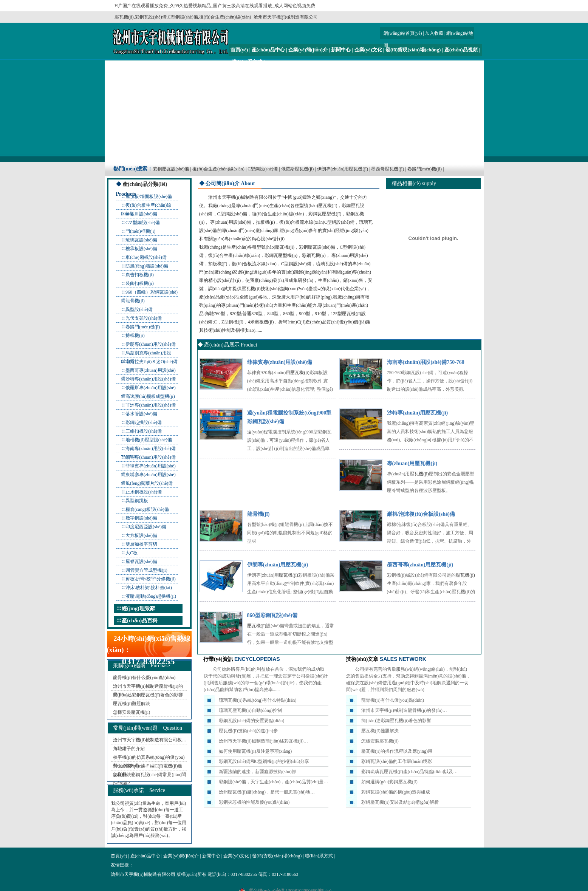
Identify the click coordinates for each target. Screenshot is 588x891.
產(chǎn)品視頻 (461, 50)
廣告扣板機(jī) (140, 275)
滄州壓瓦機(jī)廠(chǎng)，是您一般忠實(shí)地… (267, 792)
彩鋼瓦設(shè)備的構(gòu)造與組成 (396, 792)
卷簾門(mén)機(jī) (425, 169)
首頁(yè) (239, 50)
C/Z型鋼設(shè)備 (143, 223)
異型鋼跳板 (137, 501)
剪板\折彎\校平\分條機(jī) (151, 579)
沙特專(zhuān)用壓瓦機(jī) (418, 413)
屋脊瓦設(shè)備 (141, 562)
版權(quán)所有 (191, 874)
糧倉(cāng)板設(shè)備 (147, 509)
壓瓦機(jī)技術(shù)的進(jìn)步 (248, 731)
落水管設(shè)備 (141, 414)
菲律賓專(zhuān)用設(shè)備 (280, 362)
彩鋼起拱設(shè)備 (144, 422)
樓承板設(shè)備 (141, 249)
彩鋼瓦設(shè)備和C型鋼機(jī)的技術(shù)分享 (264, 761)
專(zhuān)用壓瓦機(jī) (412, 463)
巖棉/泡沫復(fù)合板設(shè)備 (421, 514)
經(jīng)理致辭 (138, 609)
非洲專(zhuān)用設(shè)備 (151, 405)
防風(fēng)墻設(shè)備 (147, 266)
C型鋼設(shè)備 (263, 169)
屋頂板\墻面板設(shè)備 (149, 196)
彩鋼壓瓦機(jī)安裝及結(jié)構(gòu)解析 (400, 802)
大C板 (132, 553)
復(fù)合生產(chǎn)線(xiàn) (218, 169)
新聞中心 (341, 50)
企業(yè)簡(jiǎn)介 (308, 50)
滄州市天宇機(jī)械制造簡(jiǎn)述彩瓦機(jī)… (263, 741)
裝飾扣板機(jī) (140, 283)
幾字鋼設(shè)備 (141, 518)
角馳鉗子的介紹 (129, 749)
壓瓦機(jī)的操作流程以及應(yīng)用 (397, 751)
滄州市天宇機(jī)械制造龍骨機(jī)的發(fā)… (404, 710)
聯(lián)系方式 (247, 62)
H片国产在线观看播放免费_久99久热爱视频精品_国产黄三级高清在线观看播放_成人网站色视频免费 (215, 6)
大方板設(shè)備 (141, 535)
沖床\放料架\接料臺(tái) (149, 588)
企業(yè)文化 (368, 50)
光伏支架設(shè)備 (144, 318)
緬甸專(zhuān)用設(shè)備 (151, 457)
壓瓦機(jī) (328, 206)
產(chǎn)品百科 (140, 621)
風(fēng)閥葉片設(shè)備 (149, 483)
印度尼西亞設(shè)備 (146, 527)
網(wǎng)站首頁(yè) (403, 33)
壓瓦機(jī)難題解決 (132, 704)
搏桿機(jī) (135, 336)
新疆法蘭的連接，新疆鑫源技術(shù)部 (258, 772)
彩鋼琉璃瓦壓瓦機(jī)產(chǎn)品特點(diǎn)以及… (409, 772)
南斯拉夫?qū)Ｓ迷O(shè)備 (152, 362)
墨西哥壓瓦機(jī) (388, 169)
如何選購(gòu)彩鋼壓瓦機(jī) (389, 782)
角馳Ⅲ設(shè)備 (141, 214)
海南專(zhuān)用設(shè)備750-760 (426, 362)
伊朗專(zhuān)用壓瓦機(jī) (343, 169)
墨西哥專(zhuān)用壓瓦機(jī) (420, 565)
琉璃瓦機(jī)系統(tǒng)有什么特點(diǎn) (258, 700)
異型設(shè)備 (139, 309)
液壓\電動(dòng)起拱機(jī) (151, 596)
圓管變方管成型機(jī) (146, 570)
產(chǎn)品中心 (268, 50)
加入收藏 (434, 33)
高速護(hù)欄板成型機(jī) (150, 396)
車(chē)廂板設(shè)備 (146, 257)
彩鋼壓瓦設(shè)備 (171, 169)
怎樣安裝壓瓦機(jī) (132, 712)
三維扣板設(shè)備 (144, 431)
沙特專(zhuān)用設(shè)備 (151, 379)
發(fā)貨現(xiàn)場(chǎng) (413, 50)
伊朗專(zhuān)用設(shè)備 (151, 344)
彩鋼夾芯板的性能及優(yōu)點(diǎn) (254, 802)
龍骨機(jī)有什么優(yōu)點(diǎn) (144, 678)
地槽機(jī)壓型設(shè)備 (149, 440)
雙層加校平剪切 (141, 544)
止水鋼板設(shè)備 (144, 492)
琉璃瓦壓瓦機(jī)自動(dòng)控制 (250, 710)
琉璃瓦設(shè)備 (141, 240)
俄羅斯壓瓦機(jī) (298, 169)
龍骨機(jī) (135, 301)
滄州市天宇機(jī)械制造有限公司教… (150, 740)
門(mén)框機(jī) (140, 231)
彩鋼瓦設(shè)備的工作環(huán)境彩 (397, 761)
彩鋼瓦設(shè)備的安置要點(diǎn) (251, 721)
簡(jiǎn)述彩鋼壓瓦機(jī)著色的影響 (148, 695)
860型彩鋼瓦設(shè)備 (272, 615)
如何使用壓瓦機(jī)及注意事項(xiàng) (255, 751)
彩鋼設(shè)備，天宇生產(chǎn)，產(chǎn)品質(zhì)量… (273, 782)
